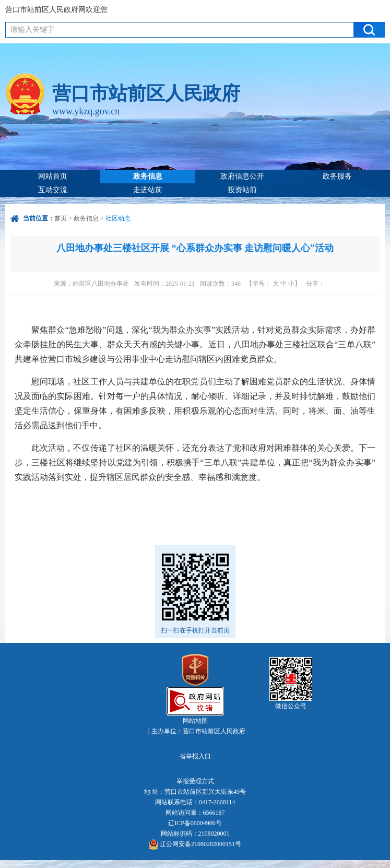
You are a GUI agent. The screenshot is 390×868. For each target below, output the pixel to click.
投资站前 (242, 190)
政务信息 (148, 176)
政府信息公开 (242, 176)
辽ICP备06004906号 (195, 823)
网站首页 (53, 176)
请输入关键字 (32, 30)
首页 (61, 218)
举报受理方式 (195, 781)
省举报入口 (195, 756)
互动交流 (53, 190)
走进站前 (148, 190)
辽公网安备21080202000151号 (195, 844)
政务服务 (337, 176)
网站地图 (195, 721)
